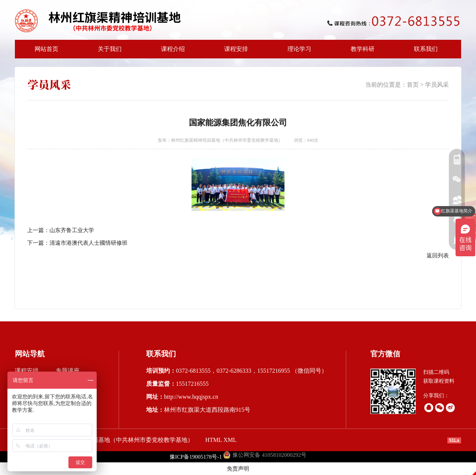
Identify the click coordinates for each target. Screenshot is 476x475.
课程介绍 (171, 52)
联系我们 (426, 49)
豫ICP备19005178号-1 (196, 457)
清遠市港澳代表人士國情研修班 (89, 243)
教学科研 (360, 52)
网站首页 (46, 49)
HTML (214, 440)
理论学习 (299, 49)
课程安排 (234, 52)
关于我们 (107, 52)
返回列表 (438, 256)
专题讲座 (68, 371)
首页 (413, 85)
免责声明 (238, 469)
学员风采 (437, 85)
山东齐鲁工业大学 (72, 230)
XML (230, 440)
